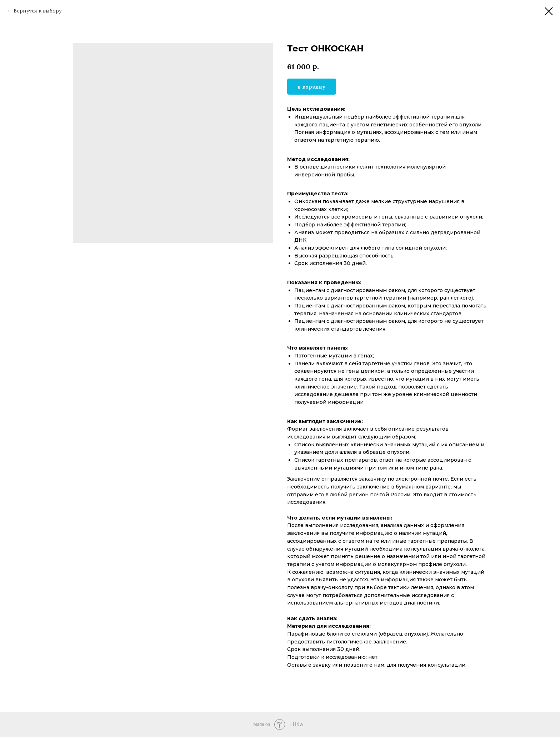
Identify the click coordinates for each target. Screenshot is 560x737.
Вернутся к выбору (37, 11)
